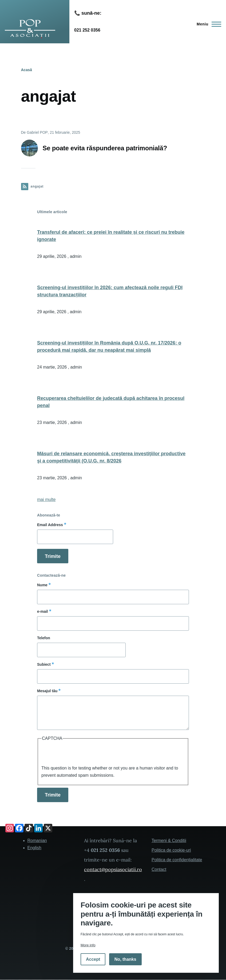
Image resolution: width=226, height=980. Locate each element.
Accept (93, 959)
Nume (42, 585)
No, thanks (125, 959)
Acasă (27, 70)
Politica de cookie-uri (171, 850)
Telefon (44, 638)
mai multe (46, 499)
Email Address (50, 525)
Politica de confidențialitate (177, 860)
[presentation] (82, 754)
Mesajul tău (47, 691)
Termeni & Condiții (169, 841)
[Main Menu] (207, 24)
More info (88, 945)
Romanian (37, 841)
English (34, 848)
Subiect (44, 664)
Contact (159, 869)
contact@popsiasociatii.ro (113, 869)
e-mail (42, 611)
